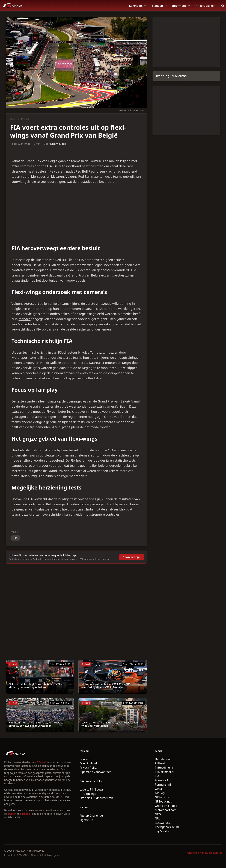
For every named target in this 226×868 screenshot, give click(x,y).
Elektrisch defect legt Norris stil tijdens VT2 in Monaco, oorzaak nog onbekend (36, 686)
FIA (16, 538)
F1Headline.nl (164, 768)
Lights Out (87, 820)
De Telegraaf (163, 759)
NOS (158, 814)
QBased (41, 762)
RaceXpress (162, 823)
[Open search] (223, 6)
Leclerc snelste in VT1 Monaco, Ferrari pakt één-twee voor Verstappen (110, 724)
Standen (159, 6)
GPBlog (160, 793)
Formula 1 (162, 780)
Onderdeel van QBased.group (205, 853)
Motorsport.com (166, 810)
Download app (132, 557)
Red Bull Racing (87, 171)
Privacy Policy (89, 768)
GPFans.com (163, 797)
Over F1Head (88, 763)
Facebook (26, 814)
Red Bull (84, 176)
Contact (85, 759)
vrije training (122, 304)
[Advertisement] (76, 215)
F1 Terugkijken (206, 6)
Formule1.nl (163, 785)
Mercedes (38, 176)
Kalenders (138, 6)
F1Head (25, 119)
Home (13, 119)
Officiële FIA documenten (96, 798)
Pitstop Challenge (91, 816)
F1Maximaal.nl (164, 772)
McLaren (57, 176)
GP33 (158, 789)
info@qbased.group (50, 855)
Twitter (12, 814)
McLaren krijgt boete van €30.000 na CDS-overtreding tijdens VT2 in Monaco (106, 686)
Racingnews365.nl (167, 827)
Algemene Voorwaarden (96, 772)
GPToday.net (163, 801)
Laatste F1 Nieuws (92, 789)
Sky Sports (162, 831)
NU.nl (159, 818)
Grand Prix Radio (166, 806)
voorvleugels (21, 182)
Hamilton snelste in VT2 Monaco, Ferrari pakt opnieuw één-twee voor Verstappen (36, 724)
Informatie (181, 6)
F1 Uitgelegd (88, 794)
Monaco (25, 319)
